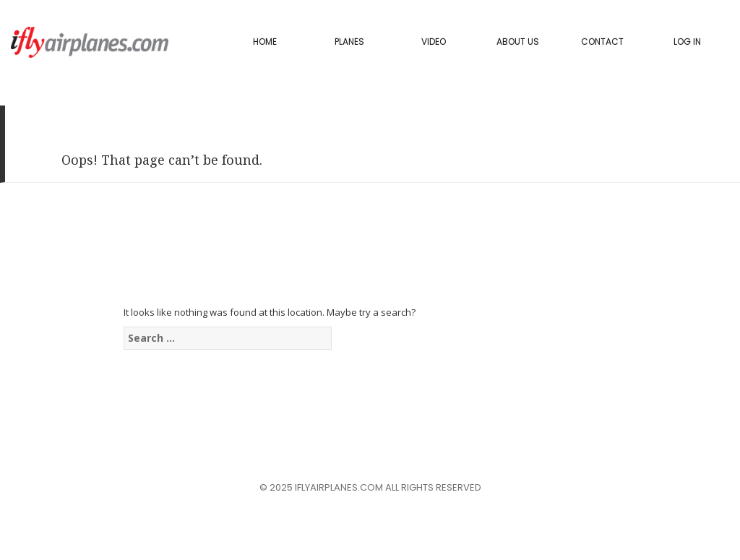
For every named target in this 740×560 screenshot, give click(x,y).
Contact (602, 42)
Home (265, 42)
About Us (518, 42)
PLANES (349, 42)
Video (434, 42)
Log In (687, 42)
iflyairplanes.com (90, 42)
